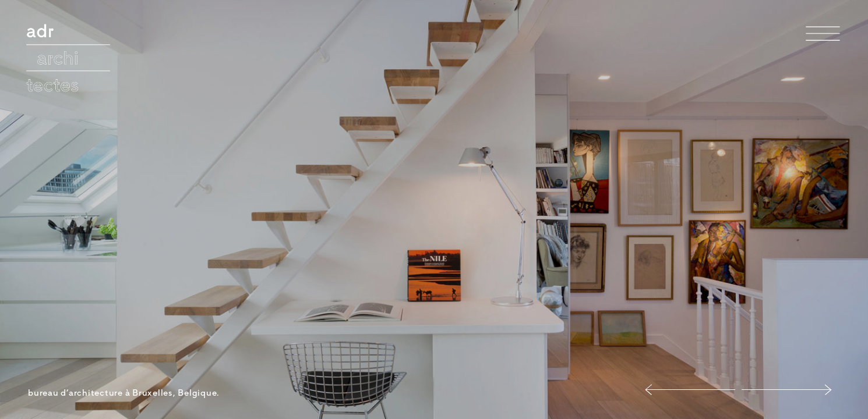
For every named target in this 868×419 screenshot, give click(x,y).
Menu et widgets (823, 52)
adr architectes (65, 37)
